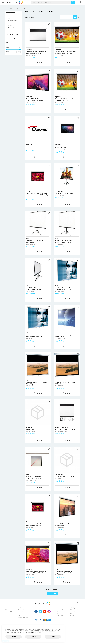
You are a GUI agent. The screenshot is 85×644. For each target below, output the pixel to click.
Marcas (7, 614)
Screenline (59, 191)
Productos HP (22, 608)
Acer (28, 475)
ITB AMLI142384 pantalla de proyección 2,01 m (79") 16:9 (38, 383)
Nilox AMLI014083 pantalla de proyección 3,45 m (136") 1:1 (35, 289)
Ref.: (27, 55)
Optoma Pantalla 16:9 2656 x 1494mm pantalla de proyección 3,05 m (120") (37, 194)
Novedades (8, 608)
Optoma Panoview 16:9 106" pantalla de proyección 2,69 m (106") (38, 525)
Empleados (60, 616)
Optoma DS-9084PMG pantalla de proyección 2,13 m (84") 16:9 (36, 52)
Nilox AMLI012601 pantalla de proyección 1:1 (34, 241)
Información (61, 610)
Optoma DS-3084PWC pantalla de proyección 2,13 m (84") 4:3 (65, 100)
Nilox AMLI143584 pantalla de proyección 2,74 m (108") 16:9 (64, 572)
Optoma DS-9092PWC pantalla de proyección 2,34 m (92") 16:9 (65, 52)
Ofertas (7, 610)
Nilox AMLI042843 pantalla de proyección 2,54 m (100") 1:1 (64, 289)
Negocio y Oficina (21, 615)
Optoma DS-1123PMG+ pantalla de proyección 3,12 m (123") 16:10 (36, 572)
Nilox (28, 239)
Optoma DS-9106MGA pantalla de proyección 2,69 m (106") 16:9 (36, 100)
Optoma (29, 50)
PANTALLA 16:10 (30, 429)
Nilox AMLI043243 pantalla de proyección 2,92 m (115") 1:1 (35, 336)
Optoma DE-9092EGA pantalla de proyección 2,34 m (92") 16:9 (65, 147)
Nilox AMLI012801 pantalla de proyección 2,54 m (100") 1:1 (64, 241)
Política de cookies (73, 615)
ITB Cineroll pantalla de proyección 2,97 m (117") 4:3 (66, 383)
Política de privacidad (73, 611)
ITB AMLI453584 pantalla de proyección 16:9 (63, 525)
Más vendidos (9, 612)
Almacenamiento (23, 618)
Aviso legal (73, 608)
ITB (56, 333)
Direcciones (60, 612)
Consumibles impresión (22, 611)
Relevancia (66, 17)
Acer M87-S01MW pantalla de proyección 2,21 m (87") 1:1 (35, 478)
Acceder (59, 608)
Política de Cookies (36, 632)
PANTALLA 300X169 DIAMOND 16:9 (65, 477)
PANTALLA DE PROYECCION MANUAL (65, 429)
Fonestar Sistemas (62, 427)
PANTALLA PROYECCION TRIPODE (64, 193)
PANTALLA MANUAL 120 (32, 146)
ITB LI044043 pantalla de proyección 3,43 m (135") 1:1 (66, 336)
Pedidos (59, 614)
